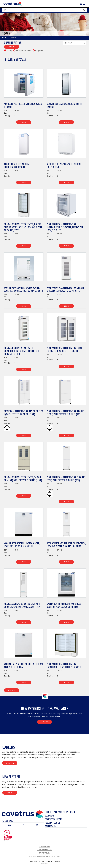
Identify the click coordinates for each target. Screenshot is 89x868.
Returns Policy (45, 847)
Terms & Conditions (45, 850)
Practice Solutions (54, 819)
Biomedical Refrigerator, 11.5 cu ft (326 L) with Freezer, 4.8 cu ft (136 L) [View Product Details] (23, 413)
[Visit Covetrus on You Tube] (37, 825)
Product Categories (66, 812)
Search (13, 38)
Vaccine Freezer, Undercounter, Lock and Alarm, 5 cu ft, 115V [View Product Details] (24, 665)
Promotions (50, 826)
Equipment (50, 816)
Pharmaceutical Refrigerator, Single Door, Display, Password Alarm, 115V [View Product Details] (22, 605)
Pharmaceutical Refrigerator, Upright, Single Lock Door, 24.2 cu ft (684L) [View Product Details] (66, 289)
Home (5, 38)
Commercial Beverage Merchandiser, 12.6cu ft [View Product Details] (64, 105)
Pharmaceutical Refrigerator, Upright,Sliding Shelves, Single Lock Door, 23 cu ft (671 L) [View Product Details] (22, 351)
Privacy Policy (45, 853)
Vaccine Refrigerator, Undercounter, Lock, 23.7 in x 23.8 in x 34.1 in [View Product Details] (22, 545)
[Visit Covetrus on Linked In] (9, 825)
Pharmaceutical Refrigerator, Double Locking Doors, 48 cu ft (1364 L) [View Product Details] (65, 349)
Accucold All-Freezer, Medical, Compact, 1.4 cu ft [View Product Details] (24, 105)
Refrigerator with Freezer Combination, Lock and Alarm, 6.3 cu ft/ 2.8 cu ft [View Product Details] (66, 545)
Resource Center (52, 823)
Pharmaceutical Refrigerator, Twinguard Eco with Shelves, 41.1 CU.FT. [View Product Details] (66, 665)
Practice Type (51, 812)
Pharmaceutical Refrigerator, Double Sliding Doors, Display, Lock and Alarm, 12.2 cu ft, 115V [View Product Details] (23, 227)
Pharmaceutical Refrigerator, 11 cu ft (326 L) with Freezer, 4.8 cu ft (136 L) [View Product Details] (66, 413)
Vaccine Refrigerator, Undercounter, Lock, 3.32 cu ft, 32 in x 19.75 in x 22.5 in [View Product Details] (23, 289)
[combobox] (44, 10)
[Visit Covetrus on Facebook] (23, 825)
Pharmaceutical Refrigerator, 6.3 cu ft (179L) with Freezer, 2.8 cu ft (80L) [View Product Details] (66, 479)
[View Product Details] (24, 84)
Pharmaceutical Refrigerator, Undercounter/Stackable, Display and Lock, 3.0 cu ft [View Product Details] (65, 227)
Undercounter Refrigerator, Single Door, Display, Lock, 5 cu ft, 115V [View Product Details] (64, 605)
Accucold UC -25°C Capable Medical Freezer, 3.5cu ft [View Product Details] (64, 166)
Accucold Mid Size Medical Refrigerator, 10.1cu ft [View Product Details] (17, 166)
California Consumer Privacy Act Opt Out (44, 856)
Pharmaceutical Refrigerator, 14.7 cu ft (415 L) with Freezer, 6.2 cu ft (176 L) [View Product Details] (23, 479)
